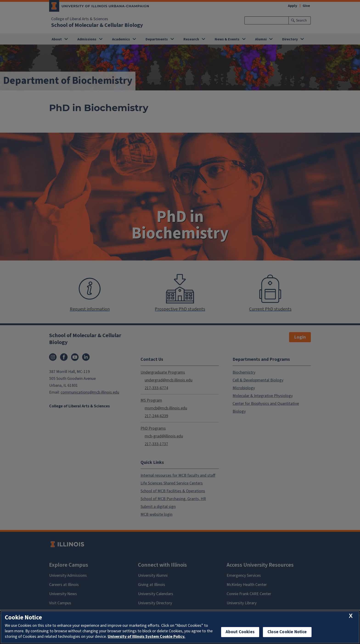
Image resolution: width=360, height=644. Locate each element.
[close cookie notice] (351, 616)
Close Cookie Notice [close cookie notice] (287, 632)
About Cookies (240, 632)
